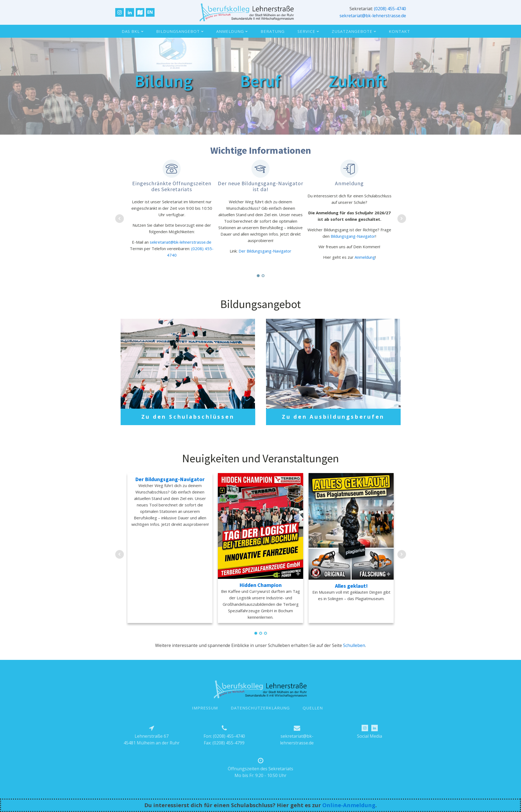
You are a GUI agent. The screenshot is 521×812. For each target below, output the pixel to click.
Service (308, 31)
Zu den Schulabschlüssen (188, 417)
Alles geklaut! (351, 593)
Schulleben (354, 653)
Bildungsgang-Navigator (353, 236)
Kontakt (399, 31)
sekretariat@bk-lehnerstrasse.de (373, 16)
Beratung (273, 31)
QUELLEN (313, 715)
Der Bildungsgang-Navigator (265, 251)
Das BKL (132, 31)
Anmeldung (232, 31)
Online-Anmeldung (349, 805)
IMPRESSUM (205, 715)
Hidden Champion (260, 592)
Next (402, 219)
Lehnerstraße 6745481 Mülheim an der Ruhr (152, 747)
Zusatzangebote (354, 31)
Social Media (370, 743)
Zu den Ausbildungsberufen (333, 420)
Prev (120, 219)
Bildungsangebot (180, 31)
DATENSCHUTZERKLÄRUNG (260, 715)
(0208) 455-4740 (390, 9)
